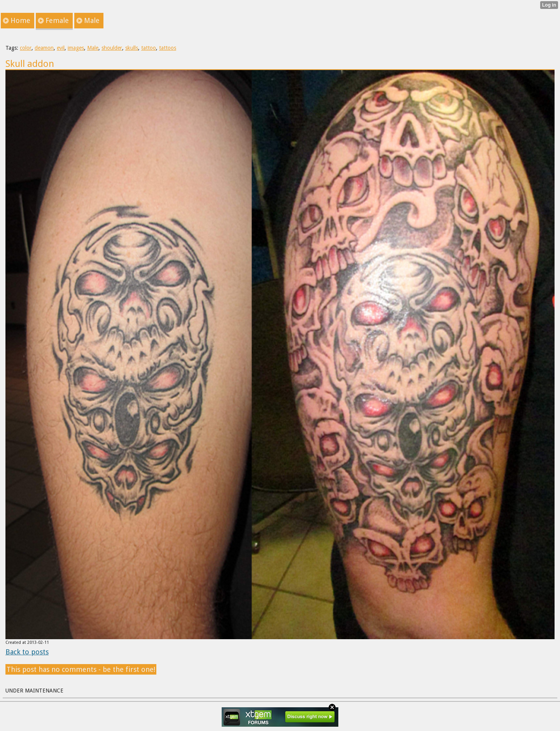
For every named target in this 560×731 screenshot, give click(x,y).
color (26, 48)
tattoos (168, 48)
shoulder (112, 48)
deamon (44, 48)
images (76, 48)
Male (93, 48)
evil (61, 48)
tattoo (149, 48)
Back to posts (27, 652)
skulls (132, 48)
